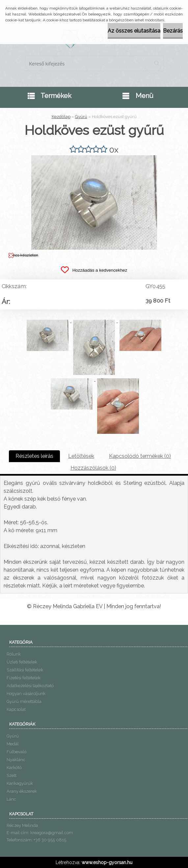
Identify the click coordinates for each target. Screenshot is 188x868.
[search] (157, 63)
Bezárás (173, 31)
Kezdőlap (61, 117)
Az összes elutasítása (134, 31)
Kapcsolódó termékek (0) (140, 456)
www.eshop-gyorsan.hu (107, 862)
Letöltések (81, 456)
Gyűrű (81, 117)
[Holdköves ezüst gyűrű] (94, 158)
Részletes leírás (34, 456)
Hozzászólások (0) (93, 468)
